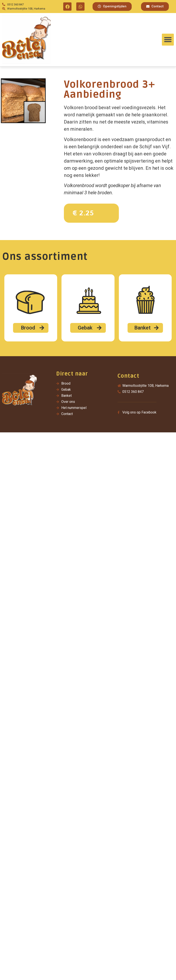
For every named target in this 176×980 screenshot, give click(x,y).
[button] (112, 7)
